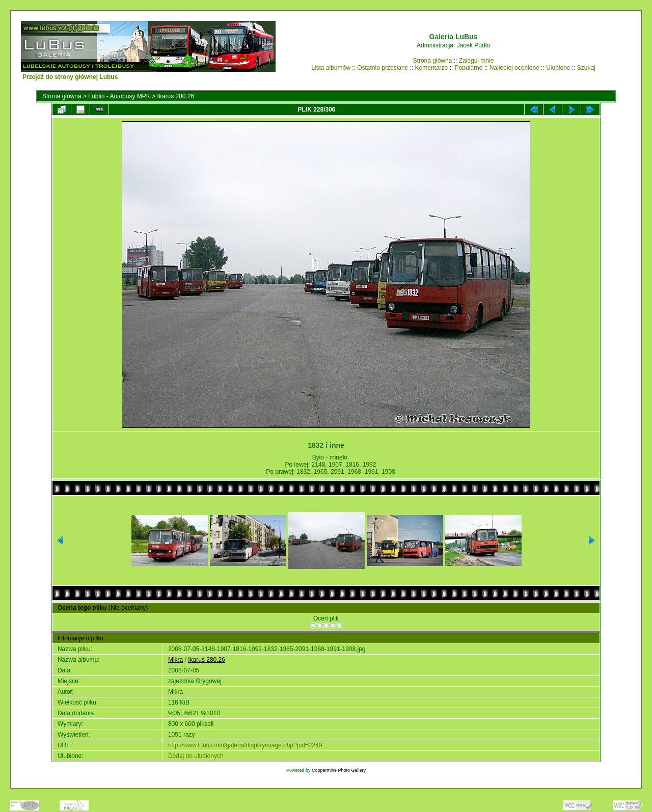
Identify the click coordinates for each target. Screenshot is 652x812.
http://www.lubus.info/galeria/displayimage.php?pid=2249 (245, 745)
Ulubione (558, 68)
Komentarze (432, 68)
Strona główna (433, 61)
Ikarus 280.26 (175, 96)
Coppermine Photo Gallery (339, 770)
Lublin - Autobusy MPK (119, 96)
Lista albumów (331, 68)
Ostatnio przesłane (383, 68)
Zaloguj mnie (477, 61)
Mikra (175, 660)
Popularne (469, 68)
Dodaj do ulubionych (196, 756)
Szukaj (586, 68)
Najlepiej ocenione (514, 68)
